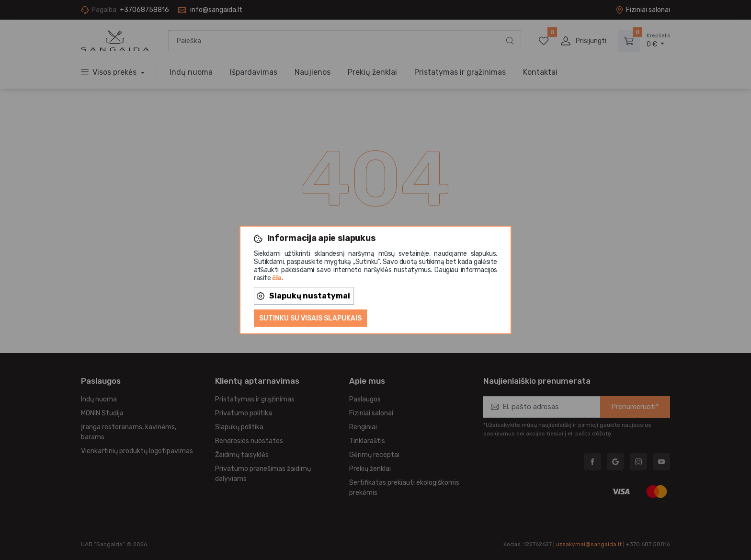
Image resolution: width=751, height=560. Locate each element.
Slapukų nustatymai (303, 296)
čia (277, 278)
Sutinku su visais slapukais (310, 318)
